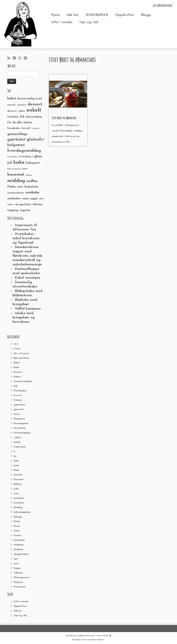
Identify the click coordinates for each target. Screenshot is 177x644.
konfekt (18, 475)
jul (15, 456)
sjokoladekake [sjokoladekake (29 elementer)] (16, 193)
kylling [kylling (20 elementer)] (29, 175)
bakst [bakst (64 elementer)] (12, 99)
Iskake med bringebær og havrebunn (24, 318)
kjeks (16, 465)
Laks (16, 489)
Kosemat (19, 479)
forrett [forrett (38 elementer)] (26, 128)
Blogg (146, 15)
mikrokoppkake (22, 512)
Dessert (18, 372)
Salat (17, 531)
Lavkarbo (19, 498)
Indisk (17, 442)
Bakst (17, 363)
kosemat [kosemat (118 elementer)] (16, 175)
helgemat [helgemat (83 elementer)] (16, 145)
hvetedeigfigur (22, 433)
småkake (19, 545)
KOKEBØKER (97, 15)
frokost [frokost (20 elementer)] (36, 129)
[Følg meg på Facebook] (15, 58)
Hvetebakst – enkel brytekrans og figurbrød (26, 238)
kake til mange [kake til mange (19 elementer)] (14, 169)
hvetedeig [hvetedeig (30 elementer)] (25, 157)
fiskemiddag (66, 131)
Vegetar (18, 582)
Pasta (17, 526)
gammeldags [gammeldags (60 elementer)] (17, 134)
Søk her (73, 15)
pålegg (18, 517)
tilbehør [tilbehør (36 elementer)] (38, 205)
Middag (18, 508)
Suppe (17, 568)
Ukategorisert (22, 578)
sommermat (58, 136)
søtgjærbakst (21, 554)
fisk (16, 386)
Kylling (17, 484)
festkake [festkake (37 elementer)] (13, 117)
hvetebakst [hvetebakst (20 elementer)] (13, 157)
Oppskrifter (125, 15)
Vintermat (20, 587)
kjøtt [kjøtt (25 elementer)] (25, 169)
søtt (16, 559)
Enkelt (17, 377)
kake (16, 461)
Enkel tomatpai (27, 278)
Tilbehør (18, 573)
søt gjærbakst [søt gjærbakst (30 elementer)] (23, 205)
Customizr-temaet (95, 640)
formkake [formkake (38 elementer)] (14, 128)
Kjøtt (17, 470)
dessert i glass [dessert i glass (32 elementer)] (16, 111)
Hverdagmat (21, 423)
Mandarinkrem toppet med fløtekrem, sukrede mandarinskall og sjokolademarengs (27, 256)
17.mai (17, 349)
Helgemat (19, 419)
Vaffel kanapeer (28, 309)
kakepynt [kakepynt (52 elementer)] (33, 163)
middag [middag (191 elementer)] (16, 181)
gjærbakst (19, 405)
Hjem (55, 15)
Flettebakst (20, 391)
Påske (17, 522)
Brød (16, 367)
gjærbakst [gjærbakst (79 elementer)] (16, 140)
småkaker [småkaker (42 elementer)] (14, 199)
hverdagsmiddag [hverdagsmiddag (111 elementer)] (24, 151)
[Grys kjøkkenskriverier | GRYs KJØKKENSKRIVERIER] (21, 24)
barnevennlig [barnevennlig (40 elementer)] (26, 99)
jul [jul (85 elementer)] (10, 163)
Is (15, 451)
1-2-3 (16, 344)
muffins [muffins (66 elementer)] (32, 181)
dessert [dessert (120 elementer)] (35, 104)
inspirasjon (20, 447)
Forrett (18, 395)
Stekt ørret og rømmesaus (64, 118)
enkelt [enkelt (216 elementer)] (34, 110)
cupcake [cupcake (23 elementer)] (11, 105)
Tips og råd (89, 22)
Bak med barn (22, 358)
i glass (17, 437)
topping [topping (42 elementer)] (13, 210)
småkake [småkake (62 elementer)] (32, 193)
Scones (18, 536)
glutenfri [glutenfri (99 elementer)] (35, 140)
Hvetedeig (20, 428)
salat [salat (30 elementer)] (20, 187)
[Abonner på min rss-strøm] (10, 58)
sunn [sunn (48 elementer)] (25, 199)
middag (78, 131)
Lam (16, 494)
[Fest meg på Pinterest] (26, 58)
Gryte (17, 414)
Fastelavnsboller (23, 381)
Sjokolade (19, 540)
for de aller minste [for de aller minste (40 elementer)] (20, 123)
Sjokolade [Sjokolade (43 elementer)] (31, 187)
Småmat (18, 550)
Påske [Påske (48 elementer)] (12, 187)
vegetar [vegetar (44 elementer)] (25, 210)
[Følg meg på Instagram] (21, 58)
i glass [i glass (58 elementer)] (37, 157)
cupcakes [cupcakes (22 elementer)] (22, 105)
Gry (68, 142)
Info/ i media (62, 22)
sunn (16, 564)
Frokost (18, 400)
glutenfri (19, 409)
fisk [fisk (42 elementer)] (22, 117)
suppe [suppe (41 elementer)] (34, 199)
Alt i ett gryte (22, 353)
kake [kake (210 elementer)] (19, 162)
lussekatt (19, 503)
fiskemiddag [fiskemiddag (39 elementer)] (34, 117)
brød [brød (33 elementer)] (39, 99)
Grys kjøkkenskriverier (84, 636)
